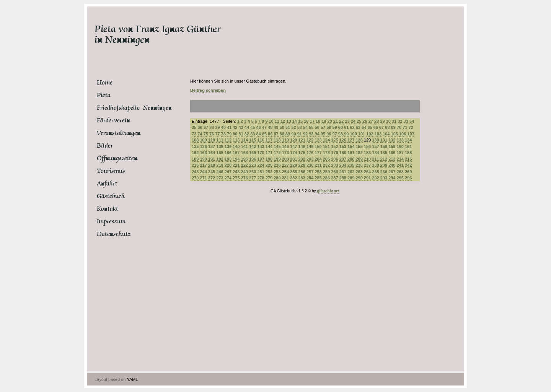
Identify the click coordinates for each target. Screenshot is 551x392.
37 (206, 127)
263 (359, 172)
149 (310, 146)
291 (367, 178)
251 (261, 172)
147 (293, 146)
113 (236, 140)
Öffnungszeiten (117, 158)
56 (317, 127)
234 (343, 165)
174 (293, 153)
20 (329, 121)
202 (302, 159)
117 (269, 140)
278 (261, 178)
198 (269, 159)
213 (392, 159)
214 (400, 159)
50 (282, 127)
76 (212, 134)
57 (323, 127)
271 (203, 178)
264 (367, 172)
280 (277, 178)
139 (228, 146)
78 (223, 134)
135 (195, 146)
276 (245, 178)
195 (245, 159)
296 (408, 178)
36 (200, 127)
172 (277, 153)
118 (277, 140)
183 (367, 153)
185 (384, 153)
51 (288, 127)
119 (285, 140)
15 (300, 121)
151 (326, 146)
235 (351, 165)
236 (359, 165)
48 (270, 127)
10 (271, 121)
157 (375, 146)
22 (341, 121)
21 (336, 121)
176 (310, 153)
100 (353, 134)
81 (241, 134)
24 (353, 121)
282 (293, 178)
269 (408, 172)
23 (347, 121)
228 (293, 165)
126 (343, 140)
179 (334, 153)
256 (302, 172)
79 (229, 134)
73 (194, 134)
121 (302, 140)
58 (329, 127)
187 (400, 153)
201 (293, 159)
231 (318, 165)
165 (220, 153)
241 (400, 165)
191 (212, 159)
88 (282, 134)
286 (326, 178)
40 (223, 127)
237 (367, 165)
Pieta (104, 95)
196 (253, 159)
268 (400, 172)
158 (384, 146)
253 (277, 172)
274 (228, 178)
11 (277, 121)
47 (264, 127)
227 (285, 165)
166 (228, 153)
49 (276, 127)
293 (384, 178)
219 (220, 165)
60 (341, 127)
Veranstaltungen (119, 133)
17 (312, 121)
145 (277, 146)
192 (220, 159)
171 (269, 153)
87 (276, 134)
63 (358, 127)
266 (384, 172)
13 (289, 121)
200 (285, 159)
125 (334, 140)
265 (375, 172)
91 (300, 134)
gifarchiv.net (328, 191)
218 (212, 165)
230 (310, 165)
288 (343, 178)
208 (351, 159)
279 (269, 178)
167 (236, 153)
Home (105, 83)
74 (200, 134)
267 (392, 172)
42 (235, 127)
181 (351, 153)
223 (253, 165)
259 (326, 172)
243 (195, 172)
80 (235, 134)
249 (245, 172)
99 (346, 134)
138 (220, 146)
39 (217, 127)
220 (228, 165)
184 (375, 153)
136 (203, 146)
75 (206, 134)
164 (212, 153)
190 (203, 159)
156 (367, 146)
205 (326, 159)
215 (408, 159)
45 (253, 127)
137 (212, 146)
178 (326, 153)
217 (203, 165)
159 (392, 146)
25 (359, 121)
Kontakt (108, 209)
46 (258, 127)
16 (306, 121)
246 (220, 172)
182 (359, 153)
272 (212, 178)
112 (228, 140)
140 (236, 146)
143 (261, 146)
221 (236, 165)
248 (236, 172)
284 (310, 178)
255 (293, 172)
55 (311, 127)
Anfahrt (107, 184)
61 (346, 127)
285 (318, 178)
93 (311, 134)
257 (310, 172)
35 (194, 127)
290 (359, 178)
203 (310, 159)
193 (228, 159)
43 (241, 127)
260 (334, 172)
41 (229, 127)
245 (212, 172)
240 (392, 165)
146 (285, 146)
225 (269, 165)
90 (293, 134)
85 (264, 134)
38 (212, 127)
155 (359, 146)
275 (236, 178)
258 (318, 172)
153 (343, 146)
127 (351, 140)
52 (293, 127)
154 (351, 146)
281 (285, 178)
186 (392, 153)
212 (384, 159)
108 (195, 140)
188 (408, 153)
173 (285, 153)
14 (295, 121)
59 (335, 127)
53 (300, 127)
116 (261, 140)
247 (228, 172)
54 (305, 127)
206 (334, 159)
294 (392, 178)
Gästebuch (111, 196)
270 (195, 178)
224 (261, 165)
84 (258, 134)
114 (245, 140)
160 (400, 146)
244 (203, 172)
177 (318, 153)
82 (247, 134)
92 (305, 134)
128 (359, 140)
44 (247, 127)
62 (352, 127)
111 (220, 140)
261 (343, 172)
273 (220, 178)
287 (334, 178)
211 (375, 159)
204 (318, 159)
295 (400, 178)
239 (384, 165)
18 (318, 121)
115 (253, 140)
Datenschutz (114, 234)
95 (323, 134)
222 (245, 165)
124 (326, 140)
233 (334, 165)
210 (367, 159)
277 (253, 178)
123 (318, 140)
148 (302, 146)
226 (277, 165)
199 (277, 159)
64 (364, 127)
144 (269, 146)
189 (195, 159)
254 (285, 172)
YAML (132, 379)
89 (288, 134)
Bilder (105, 146)
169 (253, 153)
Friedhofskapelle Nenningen (126, 108)
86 (270, 134)
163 (203, 153)
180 (343, 153)
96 (329, 134)
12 (283, 121)
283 (302, 178)
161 (408, 146)
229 (302, 165)
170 (261, 153)
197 (261, 159)
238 (375, 165)
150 (318, 146)
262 (351, 172)
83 (253, 134)
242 (408, 165)
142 (253, 146)
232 (326, 165)
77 (217, 134)
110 (212, 140)
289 (351, 178)
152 (334, 146)
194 (236, 159)
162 (195, 153)
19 (324, 121)
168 (245, 153)
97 (335, 134)
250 (253, 172)
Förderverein (113, 120)
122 (310, 140)
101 (362, 134)
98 (341, 134)
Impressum (111, 221)
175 (302, 153)
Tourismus (111, 171)
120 (293, 140)
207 (343, 159)
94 (317, 134)
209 (359, 159)
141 (245, 146)
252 (269, 172)
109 (203, 140)
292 (375, 178)
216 (195, 165)
